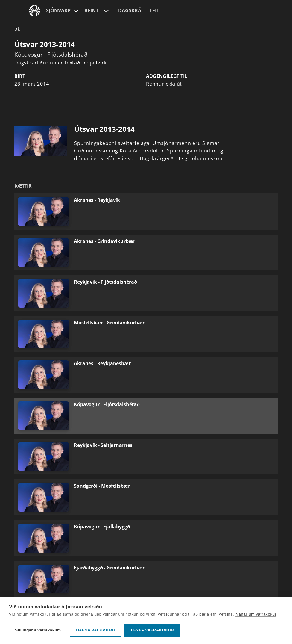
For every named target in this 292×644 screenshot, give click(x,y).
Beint (91, 10)
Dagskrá (130, 10)
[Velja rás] (106, 11)
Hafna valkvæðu (96, 630)
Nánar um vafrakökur (256, 614)
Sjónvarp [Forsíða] (58, 10)
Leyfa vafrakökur (152, 630)
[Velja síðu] (75, 11)
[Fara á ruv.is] (34, 11)
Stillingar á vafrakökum (38, 630)
